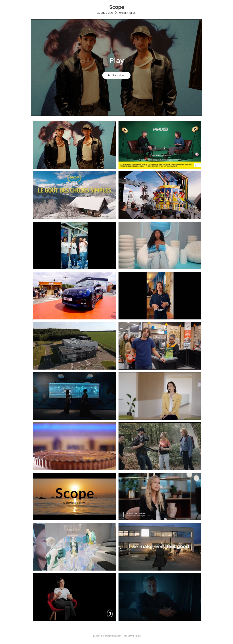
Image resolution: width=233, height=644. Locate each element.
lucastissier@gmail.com (107, 636)
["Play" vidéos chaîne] (116, 375)
